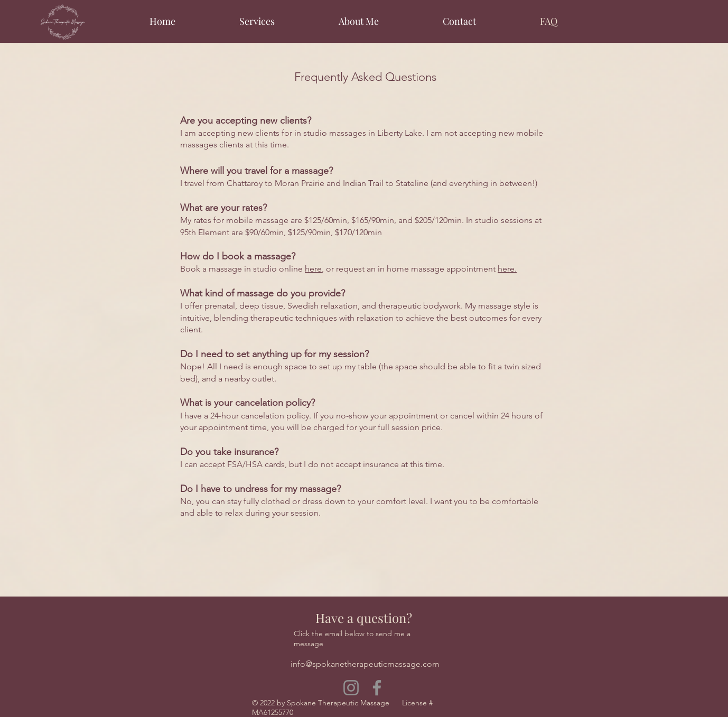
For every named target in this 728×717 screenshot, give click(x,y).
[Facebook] (377, 688)
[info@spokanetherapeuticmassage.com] (365, 664)
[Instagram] (351, 688)
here (313, 269)
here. (507, 269)
